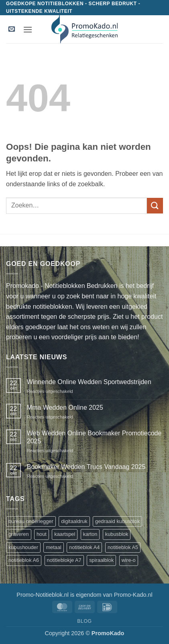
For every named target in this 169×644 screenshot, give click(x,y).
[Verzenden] (155, 206)
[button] (12, 29)
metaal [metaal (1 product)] (53, 547)
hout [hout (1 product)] (42, 534)
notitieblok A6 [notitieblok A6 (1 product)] (24, 560)
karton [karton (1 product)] (90, 534)
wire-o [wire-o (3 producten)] (129, 560)
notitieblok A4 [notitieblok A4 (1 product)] (84, 547)
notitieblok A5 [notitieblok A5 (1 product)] (123, 547)
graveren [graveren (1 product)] (19, 534)
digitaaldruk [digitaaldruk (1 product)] (74, 521)
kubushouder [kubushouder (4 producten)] (23, 547)
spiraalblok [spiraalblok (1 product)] (101, 560)
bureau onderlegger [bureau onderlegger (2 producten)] (31, 521)
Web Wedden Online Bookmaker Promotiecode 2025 (94, 437)
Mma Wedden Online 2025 (65, 408)
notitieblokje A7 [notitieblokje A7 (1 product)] (64, 560)
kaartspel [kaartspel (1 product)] (65, 534)
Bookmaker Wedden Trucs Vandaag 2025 (86, 467)
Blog (84, 621)
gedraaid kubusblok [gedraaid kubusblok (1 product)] (117, 521)
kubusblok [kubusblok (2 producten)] (117, 534)
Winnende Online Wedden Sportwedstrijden (89, 382)
